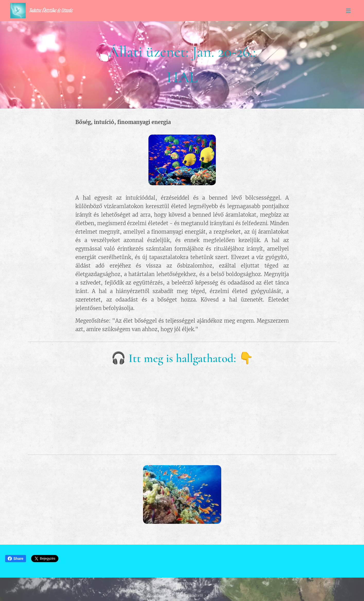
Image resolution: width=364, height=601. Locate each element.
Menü (348, 11)
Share (16, 559)
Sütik (212, 595)
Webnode (175, 595)
